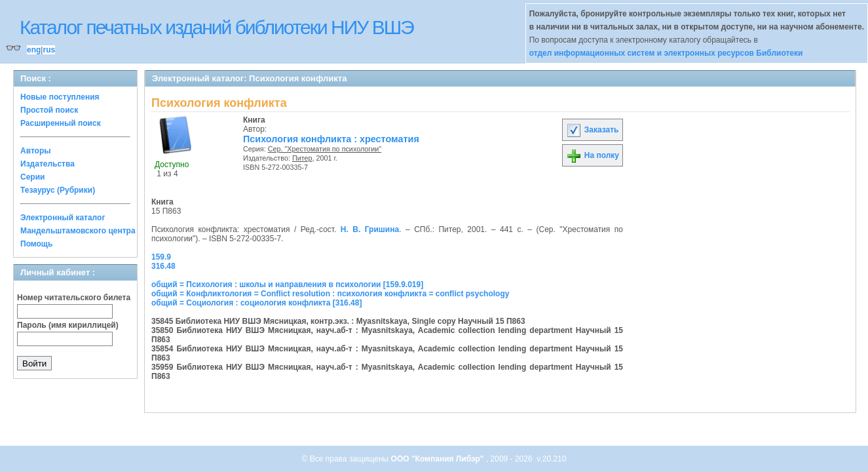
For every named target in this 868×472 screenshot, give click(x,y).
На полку (593, 155)
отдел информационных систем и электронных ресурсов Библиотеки (666, 53)
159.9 (161, 257)
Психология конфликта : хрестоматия (331, 139)
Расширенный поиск (61, 123)
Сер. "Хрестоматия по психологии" (325, 149)
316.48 (163, 266)
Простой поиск (49, 110)
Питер (302, 158)
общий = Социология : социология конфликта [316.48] (256, 303)
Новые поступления (60, 97)
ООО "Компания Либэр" (439, 459)
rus (49, 50)
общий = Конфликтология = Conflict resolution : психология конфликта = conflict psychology (330, 294)
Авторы (36, 151)
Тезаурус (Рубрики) (58, 190)
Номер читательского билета (74, 298)
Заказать (592, 130)
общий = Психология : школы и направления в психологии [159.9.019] (287, 285)
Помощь (36, 244)
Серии (32, 177)
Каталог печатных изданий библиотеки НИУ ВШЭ (217, 27)
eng (34, 50)
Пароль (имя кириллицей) (68, 325)
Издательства (47, 164)
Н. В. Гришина (370, 229)
